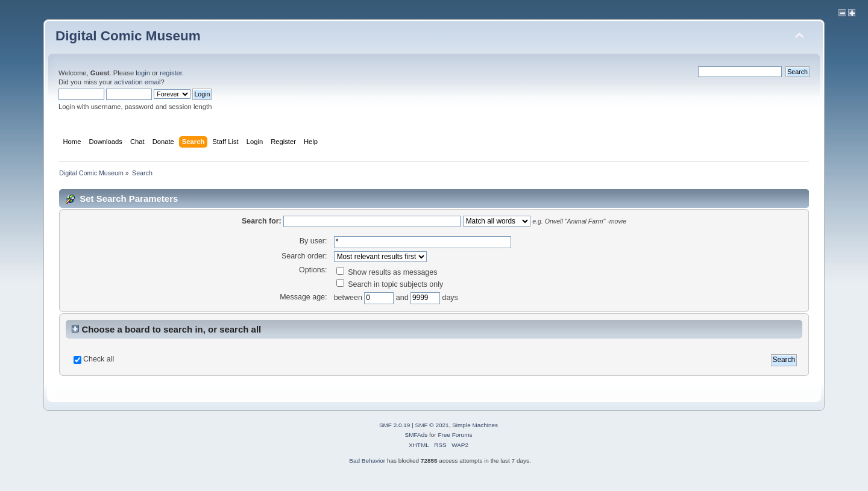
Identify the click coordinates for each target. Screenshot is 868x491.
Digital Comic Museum (128, 36)
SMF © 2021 (432, 425)
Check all (99, 359)
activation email (137, 82)
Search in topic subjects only (390, 284)
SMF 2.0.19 (395, 425)
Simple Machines (475, 425)
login (143, 73)
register (171, 73)
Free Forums (455, 435)
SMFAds (417, 435)
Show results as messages (387, 272)
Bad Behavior (367, 461)
